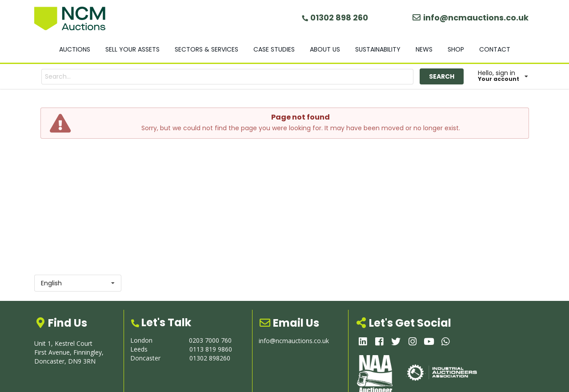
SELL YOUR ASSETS (132, 49)
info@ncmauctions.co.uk (470, 18)
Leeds (139, 349)
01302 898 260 (335, 18)
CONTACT (495, 49)
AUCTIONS (75, 49)
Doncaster (145, 358)
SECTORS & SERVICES (206, 49)
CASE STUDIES (274, 49)
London (141, 340)
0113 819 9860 (211, 349)
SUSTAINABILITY (378, 49)
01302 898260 (210, 358)
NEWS (424, 49)
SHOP (456, 49)
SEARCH (442, 76)
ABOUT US (325, 49)
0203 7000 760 (210, 340)
